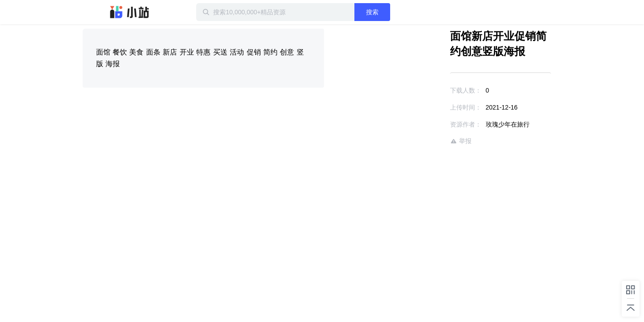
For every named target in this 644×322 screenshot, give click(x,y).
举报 (435, 141)
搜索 (401, 12)
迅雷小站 (130, 12)
